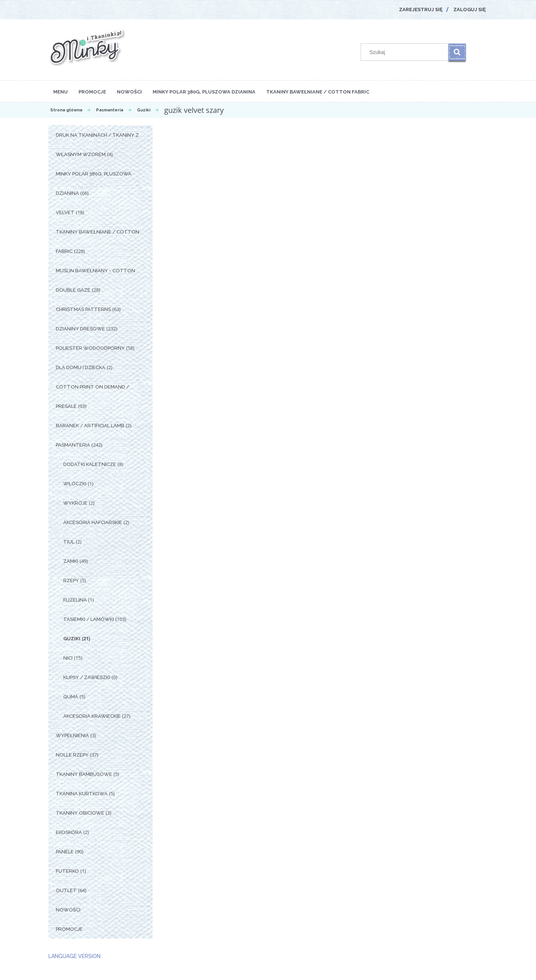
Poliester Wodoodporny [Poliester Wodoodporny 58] (90, 348)
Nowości (68, 910)
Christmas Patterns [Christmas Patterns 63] (83, 309)
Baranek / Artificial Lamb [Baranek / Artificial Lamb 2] (90, 426)
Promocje (69, 929)
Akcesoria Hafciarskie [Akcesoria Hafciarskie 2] (93, 522)
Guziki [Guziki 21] (72, 639)
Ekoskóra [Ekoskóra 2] (69, 832)
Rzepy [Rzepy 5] (71, 581)
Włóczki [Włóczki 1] (75, 484)
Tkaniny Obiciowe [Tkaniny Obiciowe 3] (80, 813)
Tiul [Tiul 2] (69, 542)
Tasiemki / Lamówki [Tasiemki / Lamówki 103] (89, 619)
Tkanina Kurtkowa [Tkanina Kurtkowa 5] (82, 794)
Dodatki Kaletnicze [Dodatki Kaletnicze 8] (90, 464)
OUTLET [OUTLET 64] (66, 890)
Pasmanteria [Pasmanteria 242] (73, 445)
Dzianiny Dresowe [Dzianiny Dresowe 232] (80, 329)
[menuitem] (60, 91)
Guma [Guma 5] (71, 697)
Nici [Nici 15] (68, 658)
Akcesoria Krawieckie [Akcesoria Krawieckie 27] (92, 716)
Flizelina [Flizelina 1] (75, 600)
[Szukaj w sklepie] (406, 52)
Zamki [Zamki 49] (71, 561)
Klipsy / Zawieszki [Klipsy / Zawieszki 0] (87, 677)
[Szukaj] (457, 52)
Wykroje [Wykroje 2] (75, 503)
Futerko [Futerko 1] (67, 871)
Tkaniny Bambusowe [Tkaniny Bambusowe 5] (84, 774)
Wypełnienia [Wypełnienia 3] (72, 735)
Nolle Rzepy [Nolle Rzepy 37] (72, 755)
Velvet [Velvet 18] (65, 213)
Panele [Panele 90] (65, 852)
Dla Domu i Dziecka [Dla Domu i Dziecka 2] (81, 367)
